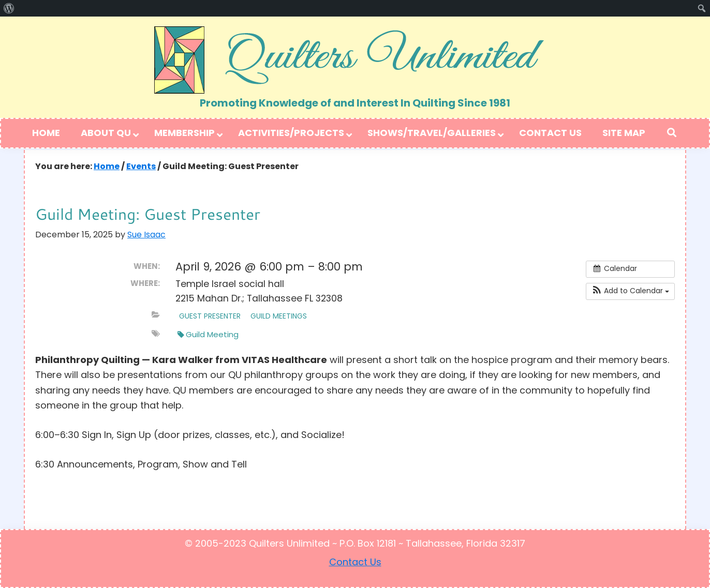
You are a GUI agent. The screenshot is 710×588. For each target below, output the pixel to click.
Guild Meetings (279, 317)
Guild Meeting (208, 335)
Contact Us (355, 563)
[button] (630, 291)
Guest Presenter (210, 317)
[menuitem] (9, 8)
